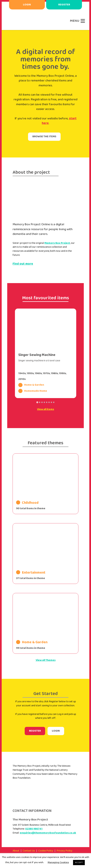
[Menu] (77, 21)
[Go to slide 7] (51, 402)
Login (27, 5)
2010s (22, 379)
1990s (63, 373)
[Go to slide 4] (44, 402)
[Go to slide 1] (37, 402)
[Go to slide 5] (47, 402)
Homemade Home (33, 391)
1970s (46, 373)
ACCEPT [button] (79, 863)
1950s (30, 373)
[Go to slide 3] (42, 402)
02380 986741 (34, 829)
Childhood (27, 503)
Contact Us (29, 851)
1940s (22, 373)
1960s (38, 373)
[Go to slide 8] (54, 402)
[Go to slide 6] (49, 402)
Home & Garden (31, 385)
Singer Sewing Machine (37, 355)
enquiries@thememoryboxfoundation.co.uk (48, 833)
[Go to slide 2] (40, 402)
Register (64, 5)
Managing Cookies (58, 862)
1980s (54, 373)
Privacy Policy (64, 851)
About (16, 851)
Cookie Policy (46, 851)
